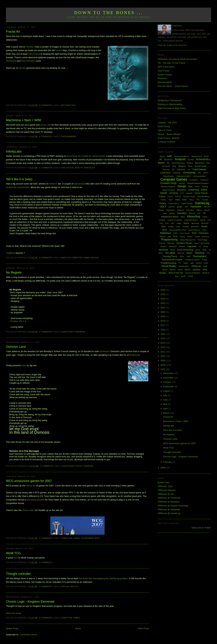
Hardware (196, 206)
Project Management (188, 240)
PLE (176, 236)
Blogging (182, 166)
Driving (205, 186)
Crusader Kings (168, 183)
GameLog (202, 203)
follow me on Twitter (201, 528)
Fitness (163, 200)
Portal (197, 237)
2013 (163, 343)
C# (173, 170)
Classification (168, 176)
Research (173, 246)
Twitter (186, 263)
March (166, 413)
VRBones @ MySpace (169, 502)
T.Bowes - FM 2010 (167, 123)
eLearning (194, 190)
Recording (205, 243)
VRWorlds (89, 168)
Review (182, 246)
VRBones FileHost (167, 490)
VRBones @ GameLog (169, 513)
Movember (195, 227)
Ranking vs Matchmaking (170, 104)
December (169, 373)
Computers (194, 180)
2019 (163, 316)
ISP (204, 213)
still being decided (36, 500)
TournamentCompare (172, 260)
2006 (163, 468)
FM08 (177, 200)
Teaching (199, 253)
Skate (172, 250)
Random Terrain (184, 243)
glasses (172, 207)
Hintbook (180, 210)
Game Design (187, 203)
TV (180, 263)
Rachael (171, 243)
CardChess (165, 173)
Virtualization (184, 266)
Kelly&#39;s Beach (170, 217)
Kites (183, 217)
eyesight (189, 193)
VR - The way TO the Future (171, 63)
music (80, 466)
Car (189, 170)
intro (16, 558)
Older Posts (143, 628)
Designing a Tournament (170, 100)
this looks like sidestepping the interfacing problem (103, 578)
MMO (164, 227)
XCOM (190, 276)
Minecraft (205, 223)
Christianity (68, 332)
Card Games (199, 169)
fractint (59, 50)
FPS (198, 200)
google (180, 207)
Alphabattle (168, 160)
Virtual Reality (75, 168)
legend (203, 220)
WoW (183, 276)
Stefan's (53, 184)
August (167, 391)
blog (174, 166)
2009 (163, 361)
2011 (163, 352)
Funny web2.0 (174, 204)
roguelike (192, 246)
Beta (208, 163)
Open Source (185, 233)
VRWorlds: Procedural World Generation (177, 59)
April (166, 409)
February (168, 462)
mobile (171, 227)
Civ (199, 173)
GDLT (163, 206)
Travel (204, 260)
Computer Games (81, 258)
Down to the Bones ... (109, 13)
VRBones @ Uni (166, 494)
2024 (163, 299)
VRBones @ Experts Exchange (173, 506)
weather (196, 270)
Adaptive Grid (197, 156)
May (165, 404)
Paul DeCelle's (28, 61)
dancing (182, 183)
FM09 (184, 200)
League (162, 220)
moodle (185, 227)
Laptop (205, 217)
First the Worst (203, 197)
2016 (163, 330)
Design (95, 258)
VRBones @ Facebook (169, 498)
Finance (178, 197)
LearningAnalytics (191, 220)
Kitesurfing (194, 216)
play (170, 237)
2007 (163, 369)
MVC (165, 230)
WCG (97, 538)
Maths (186, 223)
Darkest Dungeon (168, 186)
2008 (163, 365)
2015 (163, 334)
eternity (22, 68)
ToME (188, 256)
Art (63, 105)
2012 (163, 347)
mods (178, 227)
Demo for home (14, 613)
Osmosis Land (16, 347)
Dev (190, 186)
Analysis (66, 258)
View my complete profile (172, 45)
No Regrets (14, 273)
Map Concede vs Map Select (172, 108)
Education (181, 190)
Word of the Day (176, 273)
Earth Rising (164, 126)
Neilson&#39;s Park (178, 230)
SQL (204, 250)
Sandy (206, 246)
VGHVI (199, 263)
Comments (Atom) (28, 635)
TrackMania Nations (192, 260)
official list (31, 486)
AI (160, 159)
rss (200, 246)
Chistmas (177, 173)
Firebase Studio (189, 197)
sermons (81, 332)
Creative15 (204, 180)
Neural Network (194, 230)
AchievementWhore (182, 156)
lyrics (24, 365)
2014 (163, 338)
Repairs (163, 246)
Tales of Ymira (165, 130)
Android (191, 160)
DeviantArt (11, 61)
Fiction (170, 197)
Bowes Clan (164, 482)
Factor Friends (165, 75)
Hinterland (190, 210)
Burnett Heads (201, 166)
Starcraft (181, 253)
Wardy (165, 270)
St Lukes (170, 253)
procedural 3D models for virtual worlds (86, 156)
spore (198, 250)
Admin (206, 156)
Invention (182, 213)
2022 (163, 308)
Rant (196, 243)
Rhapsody (135, 355)
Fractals (71, 105)
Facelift (29, 47)
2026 (163, 290)
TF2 (208, 253)
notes (204, 230)
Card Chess (164, 71)
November (169, 378)
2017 (163, 325)
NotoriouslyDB (165, 82)
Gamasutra (79, 184)
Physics (163, 237)
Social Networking (185, 250)
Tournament (87, 538)
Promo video (28, 510)
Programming (69, 137)
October (167, 382)
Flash (171, 200)
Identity (172, 213)
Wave (180, 270)
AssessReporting (178, 163)
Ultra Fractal (34, 54)
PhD (63, 168)
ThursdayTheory (170, 256)
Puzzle (162, 243)
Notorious (162, 78)
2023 (163, 303)
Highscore (171, 210)
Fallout (162, 197)
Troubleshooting (168, 263)
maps (179, 223)
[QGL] (162, 156)
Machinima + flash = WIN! (24, 120)
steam (189, 253)
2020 (163, 312)
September (169, 386)
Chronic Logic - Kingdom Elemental (30, 602)
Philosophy (204, 233)
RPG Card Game (166, 67)
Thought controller (18, 574)
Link (167, 223)
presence (205, 237)
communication (199, 176)
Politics (190, 237)
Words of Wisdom (193, 273)
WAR (205, 266)
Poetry (182, 237)
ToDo (182, 256)
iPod (199, 213)
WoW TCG (13, 553)
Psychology (203, 240)
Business (166, 170)
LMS (173, 223)
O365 (175, 233)
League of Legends (175, 220)
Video (206, 263)
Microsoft (195, 223)
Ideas (165, 213)
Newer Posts (12, 628)
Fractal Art (13, 32)
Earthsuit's (105, 351)
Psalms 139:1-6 (18, 321)
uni (192, 263)
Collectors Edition (184, 176)
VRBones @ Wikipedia (169, 510)
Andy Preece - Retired (169, 138)
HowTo (207, 210)
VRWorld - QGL (165, 486)
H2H (186, 207)
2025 (163, 294)
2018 (163, 321)
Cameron (181, 170)
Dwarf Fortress (169, 190)
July (165, 395)
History (199, 210)
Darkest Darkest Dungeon (198, 183)
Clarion (206, 173)
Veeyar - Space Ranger (169, 134)
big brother (166, 166)
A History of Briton (166, 142)
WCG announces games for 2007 (29, 481)
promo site (46, 125)
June (166, 400)
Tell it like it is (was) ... (21, 179)
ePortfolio (174, 193)
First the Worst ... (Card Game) (173, 86)
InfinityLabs (14, 152)
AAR (170, 156)
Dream (197, 187)
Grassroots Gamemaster (18, 187)
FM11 (192, 200)
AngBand (11, 253)
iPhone (192, 213)
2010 (163, 356)
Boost (190, 166)
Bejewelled (200, 163)
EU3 (182, 193)
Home (78, 628)
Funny (163, 203)
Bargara (190, 163)
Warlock (173, 270)
